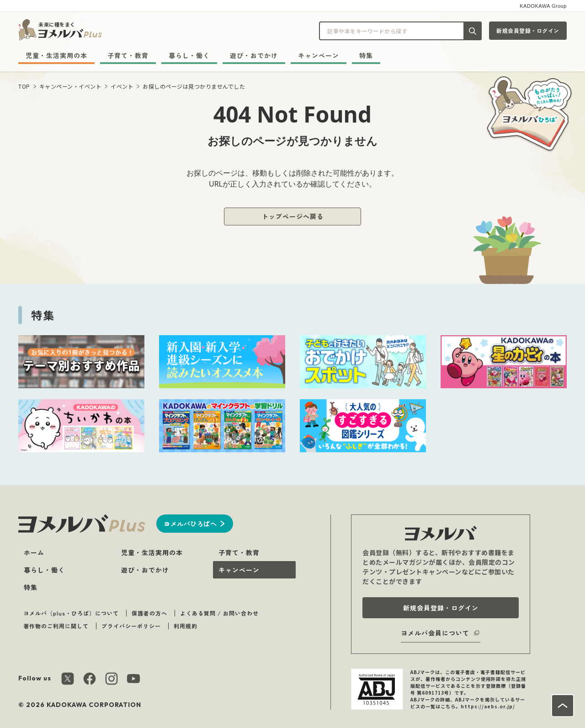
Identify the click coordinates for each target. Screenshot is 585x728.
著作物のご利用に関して (56, 626)
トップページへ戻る (293, 216)
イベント (122, 86)
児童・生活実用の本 (56, 55)
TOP (24, 86)
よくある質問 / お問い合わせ (219, 613)
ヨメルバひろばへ (190, 524)
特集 (366, 55)
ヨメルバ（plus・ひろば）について (71, 613)
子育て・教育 (128, 55)
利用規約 (186, 626)
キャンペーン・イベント (71, 86)
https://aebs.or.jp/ (488, 706)
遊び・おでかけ (254, 55)
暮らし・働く (189, 55)
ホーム (34, 552)
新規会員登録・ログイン (528, 30)
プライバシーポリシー (131, 626)
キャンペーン (319, 55)
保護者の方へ (149, 613)
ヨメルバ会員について (435, 633)
